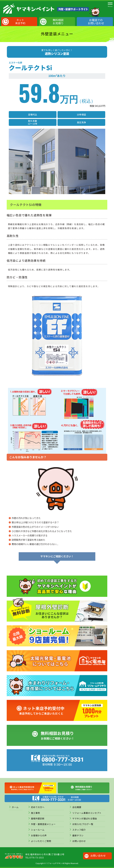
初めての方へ (38, 807)
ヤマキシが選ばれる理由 (85, 818)
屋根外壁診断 (38, 818)
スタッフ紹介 (79, 830)
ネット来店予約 (20, 22)
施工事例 (35, 813)
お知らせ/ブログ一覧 (83, 824)
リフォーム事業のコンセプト (87, 813)
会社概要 (77, 807)
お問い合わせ (79, 841)
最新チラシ (78, 835)
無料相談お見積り (58, 22)
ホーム (15, 807)
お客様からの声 (39, 835)
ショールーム (38, 830)
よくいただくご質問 (41, 841)
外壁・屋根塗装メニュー (43, 824)
